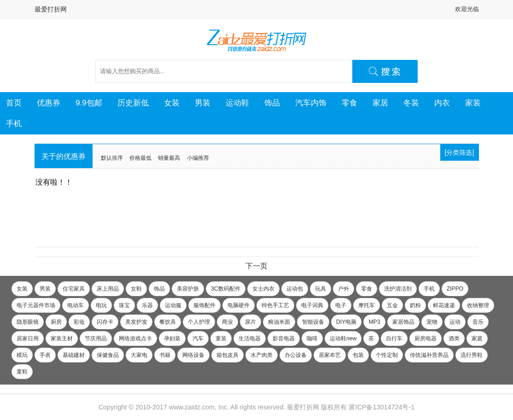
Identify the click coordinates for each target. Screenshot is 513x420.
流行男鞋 (472, 355)
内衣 (442, 103)
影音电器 (284, 338)
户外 (344, 289)
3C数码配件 (226, 289)
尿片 (251, 322)
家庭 (477, 338)
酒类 (454, 338)
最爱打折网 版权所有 (317, 407)
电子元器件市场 (36, 305)
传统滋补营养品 (429, 355)
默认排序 (112, 158)
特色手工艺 (275, 305)
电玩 (101, 305)
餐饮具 (168, 322)
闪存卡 (105, 322)
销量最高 (169, 158)
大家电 (139, 355)
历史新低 (133, 103)
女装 (172, 103)
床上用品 (108, 289)
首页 (14, 103)
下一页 (256, 266)
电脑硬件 (239, 305)
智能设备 (313, 322)
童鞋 (22, 372)
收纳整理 (478, 305)
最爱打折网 (51, 9)
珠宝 (124, 305)
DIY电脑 (346, 322)
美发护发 (136, 322)
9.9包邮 (89, 103)
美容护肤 (188, 289)
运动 (455, 322)
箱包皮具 (227, 355)
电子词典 (312, 305)
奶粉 (415, 305)
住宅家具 (74, 289)
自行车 (394, 338)
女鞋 (136, 289)
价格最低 (140, 158)
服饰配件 (204, 305)
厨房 (56, 322)
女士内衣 (263, 289)
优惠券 (49, 103)
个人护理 (199, 322)
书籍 (165, 355)
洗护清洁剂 (398, 289)
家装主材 (62, 338)
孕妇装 (172, 338)
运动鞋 (237, 103)
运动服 (173, 305)
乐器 (147, 305)
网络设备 (193, 355)
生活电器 (250, 338)
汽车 (198, 338)
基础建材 (74, 355)
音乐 (478, 322)
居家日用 (28, 338)
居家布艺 (330, 355)
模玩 (22, 355)
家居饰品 (403, 322)
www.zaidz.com (192, 407)
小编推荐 (198, 158)
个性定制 (387, 355)
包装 (358, 355)
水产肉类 (262, 355)
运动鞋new (343, 338)
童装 (221, 338)
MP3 (374, 322)
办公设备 (296, 355)
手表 (45, 355)
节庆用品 (96, 338)
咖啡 (312, 338)
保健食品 (108, 355)
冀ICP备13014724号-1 (382, 407)
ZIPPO (455, 289)
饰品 (272, 103)
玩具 (321, 289)
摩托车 (367, 305)
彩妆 (79, 322)
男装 (203, 103)
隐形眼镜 (28, 322)
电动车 (76, 305)
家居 (380, 103)
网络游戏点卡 (135, 338)
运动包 (295, 289)
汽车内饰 (311, 103)
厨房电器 (426, 338)
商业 (227, 322)
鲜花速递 (444, 305)
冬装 (411, 103)
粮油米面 (279, 322)
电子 (341, 305)
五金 (392, 305)
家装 (473, 103)
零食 (350, 103)
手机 (14, 123)
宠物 (432, 322)
